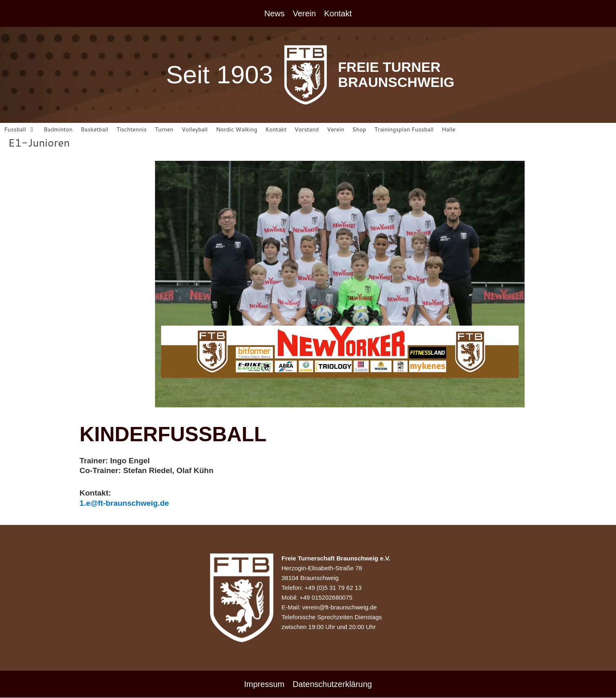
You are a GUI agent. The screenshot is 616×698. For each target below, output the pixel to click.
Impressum (264, 685)
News (275, 13)
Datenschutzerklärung (332, 685)
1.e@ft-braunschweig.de (124, 504)
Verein (305, 13)
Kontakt (338, 13)
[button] (20, 130)
